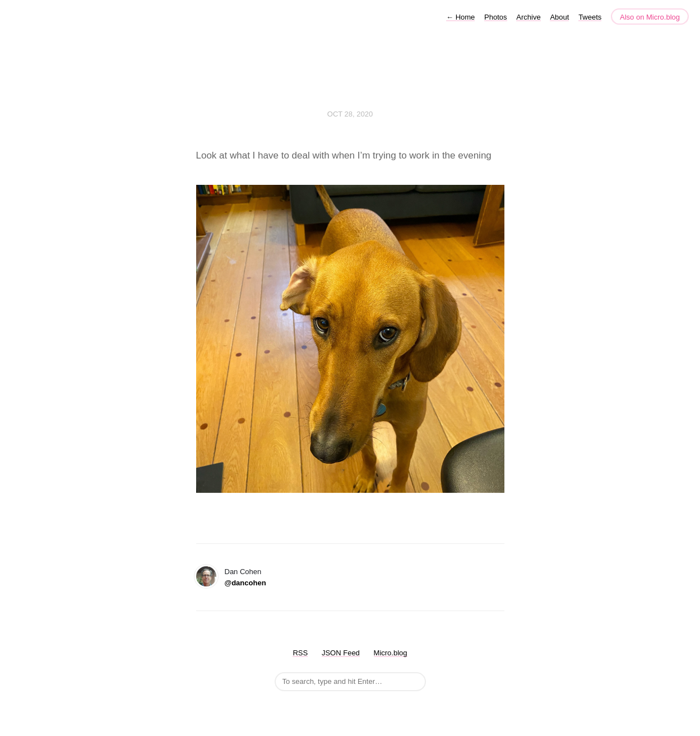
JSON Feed (341, 653)
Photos (495, 17)
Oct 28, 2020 (350, 114)
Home (460, 17)
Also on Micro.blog (650, 17)
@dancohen (245, 583)
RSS (300, 653)
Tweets (590, 17)
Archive (528, 17)
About (559, 17)
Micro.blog (391, 653)
